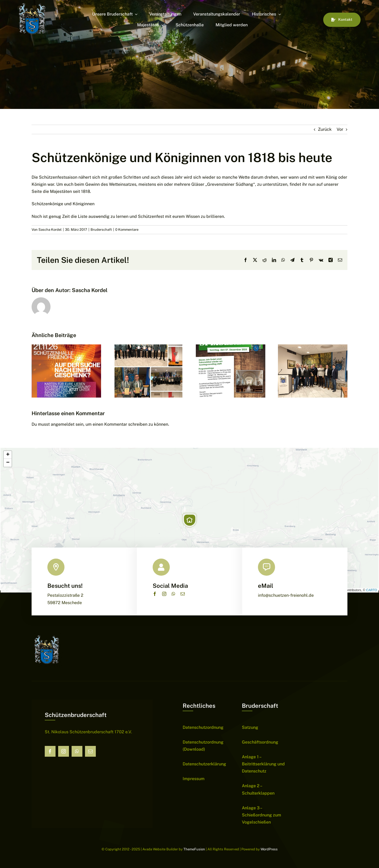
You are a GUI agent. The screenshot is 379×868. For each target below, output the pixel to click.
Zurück (325, 129)
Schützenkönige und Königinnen (63, 204)
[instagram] (164, 594)
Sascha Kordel (50, 230)
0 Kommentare (127, 230)
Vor (340, 129)
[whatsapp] (173, 594)
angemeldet (63, 424)
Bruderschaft (101, 230)
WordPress (269, 849)
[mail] (183, 594)
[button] (189, 520)
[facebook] (155, 594)
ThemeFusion (194, 849)
